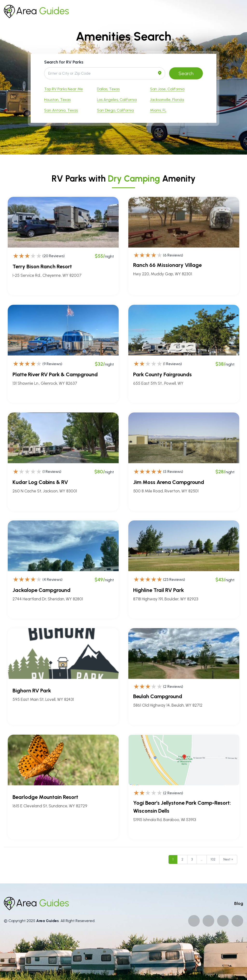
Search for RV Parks (64, 62)
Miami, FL (158, 110)
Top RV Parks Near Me (64, 89)
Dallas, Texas (108, 89)
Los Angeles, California (117, 99)
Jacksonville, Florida (167, 99)
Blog (239, 903)
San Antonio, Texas (61, 110)
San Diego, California (115, 110)
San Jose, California (167, 89)
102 (213, 859)
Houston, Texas (57, 99)
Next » (228, 859)
